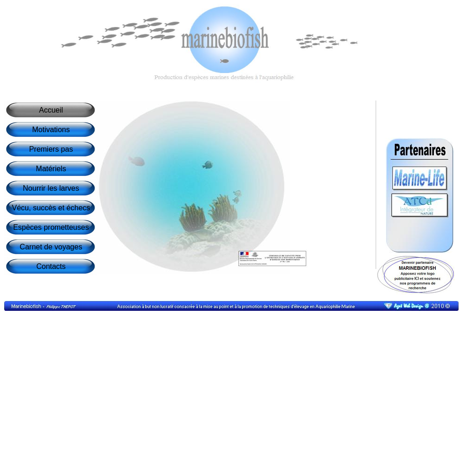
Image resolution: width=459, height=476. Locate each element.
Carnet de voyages (51, 247)
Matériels (51, 169)
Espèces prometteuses (51, 227)
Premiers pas (51, 149)
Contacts (51, 266)
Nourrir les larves (51, 188)
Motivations (51, 130)
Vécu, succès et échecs (51, 208)
